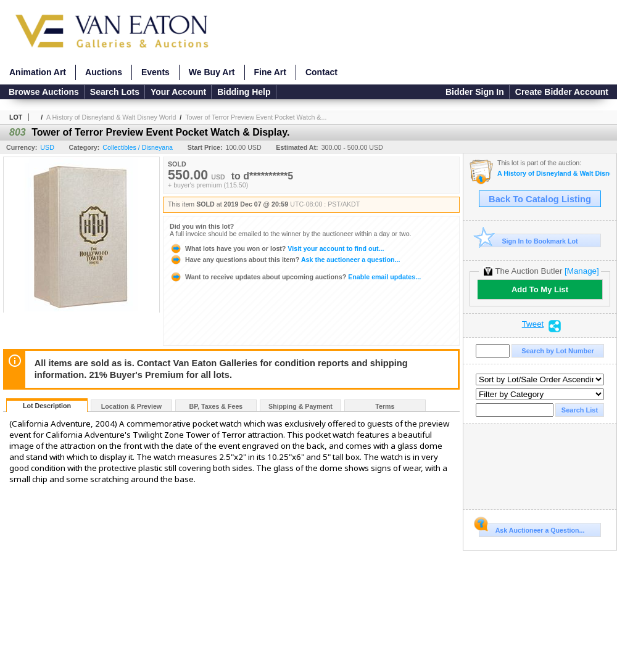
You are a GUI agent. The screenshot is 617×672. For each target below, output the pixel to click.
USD (47, 147)
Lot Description (47, 406)
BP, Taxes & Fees (216, 406)
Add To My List (540, 289)
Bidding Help (244, 92)
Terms (385, 406)
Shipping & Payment (300, 406)
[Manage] (582, 271)
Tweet (533, 324)
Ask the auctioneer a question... (285, 260)
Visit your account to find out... (277, 248)
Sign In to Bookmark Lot (528, 241)
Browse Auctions (44, 92)
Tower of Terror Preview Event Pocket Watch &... (256, 117)
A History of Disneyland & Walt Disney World (111, 117)
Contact (321, 72)
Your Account (178, 92)
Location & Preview (131, 406)
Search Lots (115, 92)
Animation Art (38, 72)
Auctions (104, 72)
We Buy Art (212, 72)
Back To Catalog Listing (540, 199)
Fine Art (270, 72)
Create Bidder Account (562, 92)
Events (155, 72)
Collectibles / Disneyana (138, 147)
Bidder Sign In (475, 92)
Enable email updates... (295, 277)
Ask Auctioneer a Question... (532, 528)
